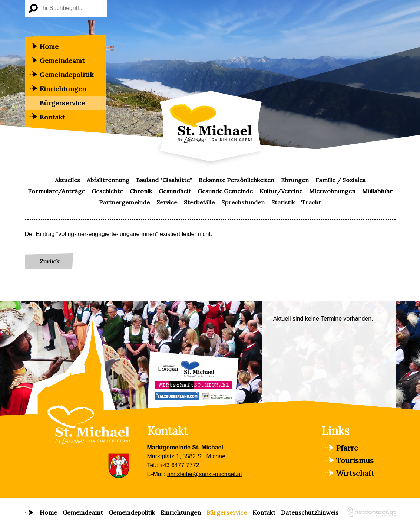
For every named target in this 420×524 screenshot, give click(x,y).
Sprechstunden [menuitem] (243, 202)
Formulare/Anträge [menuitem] (56, 191)
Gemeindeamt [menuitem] (62, 61)
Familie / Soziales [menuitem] (340, 180)
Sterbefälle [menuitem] (199, 202)
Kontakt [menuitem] (52, 117)
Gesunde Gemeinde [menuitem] (225, 191)
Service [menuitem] (167, 202)
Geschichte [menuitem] (107, 191)
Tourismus (355, 460)
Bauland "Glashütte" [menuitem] (164, 180)
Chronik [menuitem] (141, 191)
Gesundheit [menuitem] (175, 191)
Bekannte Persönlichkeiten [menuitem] (237, 180)
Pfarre (347, 448)
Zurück (49, 261)
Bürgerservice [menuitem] (62, 103)
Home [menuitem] (49, 47)
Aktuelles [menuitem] (67, 180)
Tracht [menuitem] (311, 202)
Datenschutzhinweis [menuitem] (310, 512)
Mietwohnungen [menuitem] (332, 191)
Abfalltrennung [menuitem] (108, 180)
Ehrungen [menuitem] (295, 180)
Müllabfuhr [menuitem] (377, 191)
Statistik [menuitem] (283, 202)
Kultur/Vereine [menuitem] (281, 191)
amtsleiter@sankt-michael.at (205, 474)
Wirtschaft (355, 473)
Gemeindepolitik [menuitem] (67, 75)
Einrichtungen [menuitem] (63, 89)
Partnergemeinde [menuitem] (124, 202)
